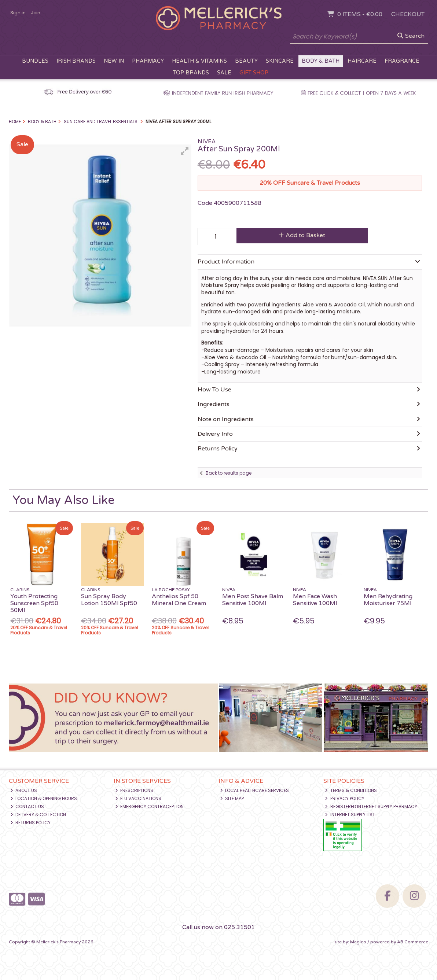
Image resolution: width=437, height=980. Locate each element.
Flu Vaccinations (138, 798)
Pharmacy (148, 61)
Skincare (280, 61)
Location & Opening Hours (44, 798)
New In (114, 61)
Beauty (246, 61)
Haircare (362, 61)
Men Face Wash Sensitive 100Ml (315, 600)
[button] (185, 151)
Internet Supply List (350, 815)
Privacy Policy (345, 798)
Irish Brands (76, 61)
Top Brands (191, 73)
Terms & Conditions (351, 790)
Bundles (35, 61)
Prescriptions (134, 790)
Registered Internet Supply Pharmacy (371, 806)
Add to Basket (302, 235)
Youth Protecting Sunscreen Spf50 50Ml (34, 603)
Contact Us (27, 806)
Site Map (232, 798)
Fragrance (402, 61)
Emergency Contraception (150, 806)
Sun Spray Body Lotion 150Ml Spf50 (109, 600)
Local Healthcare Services (255, 790)
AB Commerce (413, 942)
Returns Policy (31, 823)
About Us (24, 790)
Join (36, 13)
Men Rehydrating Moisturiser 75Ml (388, 600)
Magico (358, 942)
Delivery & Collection (38, 815)
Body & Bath (321, 61)
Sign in (18, 13)
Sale (224, 73)
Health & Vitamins (199, 61)
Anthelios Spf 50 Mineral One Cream (179, 600)
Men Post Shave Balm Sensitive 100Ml (253, 600)
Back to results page (229, 473)
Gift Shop (254, 73)
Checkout (408, 14)
